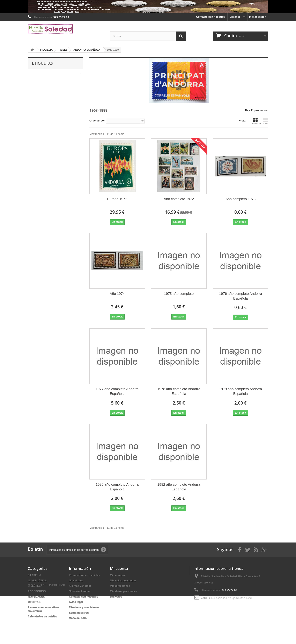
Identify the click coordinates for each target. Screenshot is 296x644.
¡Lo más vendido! (80, 586)
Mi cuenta (119, 568)
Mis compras (118, 575)
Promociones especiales (84, 575)
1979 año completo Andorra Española (241, 391)
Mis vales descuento (123, 580)
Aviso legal (76, 602)
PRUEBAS (47, 88)
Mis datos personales (124, 591)
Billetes (35, 94)
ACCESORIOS (37, 591)
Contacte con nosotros (211, 17)
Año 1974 (117, 294)
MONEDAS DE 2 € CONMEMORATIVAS (54, 76)
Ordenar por (97, 121)
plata (33, 88)
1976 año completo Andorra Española (241, 296)
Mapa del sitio (78, 618)
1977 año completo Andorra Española (117, 391)
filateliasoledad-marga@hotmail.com (231, 598)
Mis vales (116, 597)
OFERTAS (34, 602)
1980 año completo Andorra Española (117, 487)
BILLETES (34, 586)
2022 (72, 88)
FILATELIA (34, 575)
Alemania (68, 82)
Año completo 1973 (241, 199)
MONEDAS (37, 82)
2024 (62, 88)
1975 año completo (179, 294)
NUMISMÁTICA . (38, 580)
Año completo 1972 (179, 199)
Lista (266, 121)
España (49, 94)
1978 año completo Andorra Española (179, 391)
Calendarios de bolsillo (42, 616)
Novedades (76, 580)
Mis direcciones (120, 586)
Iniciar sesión (258, 17)
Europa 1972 (117, 199)
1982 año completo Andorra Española (179, 487)
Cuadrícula (255, 121)
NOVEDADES (36, 597)
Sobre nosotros (79, 613)
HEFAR (53, 82)
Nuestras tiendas (80, 591)
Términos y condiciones (84, 607)
